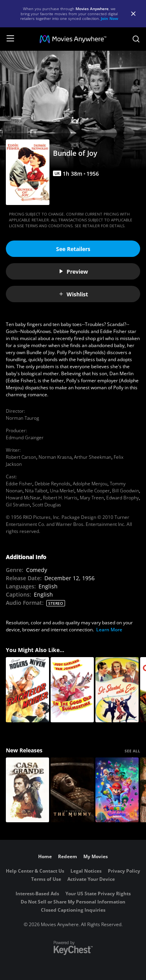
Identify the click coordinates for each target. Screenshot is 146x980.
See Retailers (73, 249)
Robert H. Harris (60, 498)
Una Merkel (62, 491)
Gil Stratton (18, 505)
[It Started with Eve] (117, 690)
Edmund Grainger (25, 437)
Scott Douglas (47, 505)
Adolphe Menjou (90, 484)
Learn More (109, 630)
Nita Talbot (36, 491)
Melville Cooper (93, 491)
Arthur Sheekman (93, 457)
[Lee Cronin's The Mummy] (72, 790)
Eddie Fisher (19, 484)
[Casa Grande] (27, 790)
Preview (73, 272)
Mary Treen (92, 498)
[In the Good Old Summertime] (72, 690)
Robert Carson (21, 457)
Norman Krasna (55, 457)
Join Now (110, 18)
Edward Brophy (123, 498)
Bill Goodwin (126, 491)
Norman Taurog (22, 418)
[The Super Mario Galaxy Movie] (117, 790)
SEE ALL (132, 751)
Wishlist (73, 294)
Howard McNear (23, 498)
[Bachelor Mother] (27, 690)
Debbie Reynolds (53, 484)
